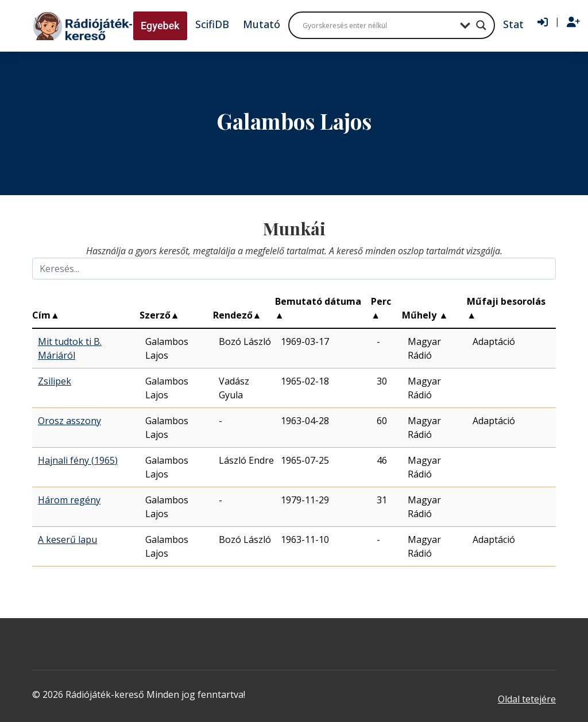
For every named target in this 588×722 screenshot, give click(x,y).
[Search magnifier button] (481, 25)
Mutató (262, 24)
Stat (513, 24)
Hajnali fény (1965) (78, 460)
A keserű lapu (67, 539)
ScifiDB (212, 24)
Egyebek (160, 26)
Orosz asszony (69, 421)
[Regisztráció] (573, 22)
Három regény (69, 500)
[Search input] (378, 25)
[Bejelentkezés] (543, 22)
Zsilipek (55, 381)
